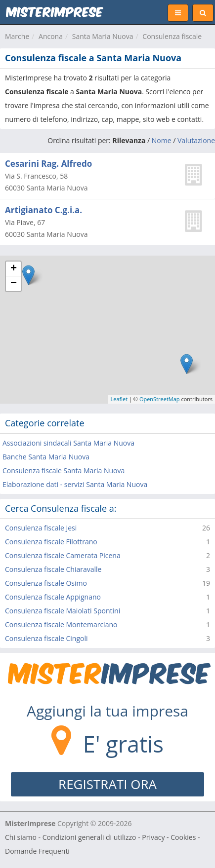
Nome (162, 140)
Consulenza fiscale (172, 36)
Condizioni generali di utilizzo (89, 837)
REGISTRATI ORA (107, 784)
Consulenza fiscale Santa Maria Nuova (64, 471)
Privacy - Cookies (169, 837)
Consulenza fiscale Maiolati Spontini (63, 611)
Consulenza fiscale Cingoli (46, 638)
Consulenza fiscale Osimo (46, 583)
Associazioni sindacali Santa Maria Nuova (68, 443)
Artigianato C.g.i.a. (43, 210)
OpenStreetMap (160, 399)
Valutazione (196, 140)
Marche (17, 36)
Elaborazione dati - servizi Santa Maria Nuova (75, 484)
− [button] (14, 284)
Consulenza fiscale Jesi (41, 528)
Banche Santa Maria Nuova (46, 457)
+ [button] (14, 269)
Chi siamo (21, 837)
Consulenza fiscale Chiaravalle (53, 569)
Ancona (51, 36)
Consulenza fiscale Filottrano (51, 542)
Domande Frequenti (37, 851)
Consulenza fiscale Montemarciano (61, 624)
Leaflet (119, 399)
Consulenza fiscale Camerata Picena (63, 555)
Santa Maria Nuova (103, 36)
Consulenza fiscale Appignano (53, 597)
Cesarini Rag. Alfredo (48, 164)
